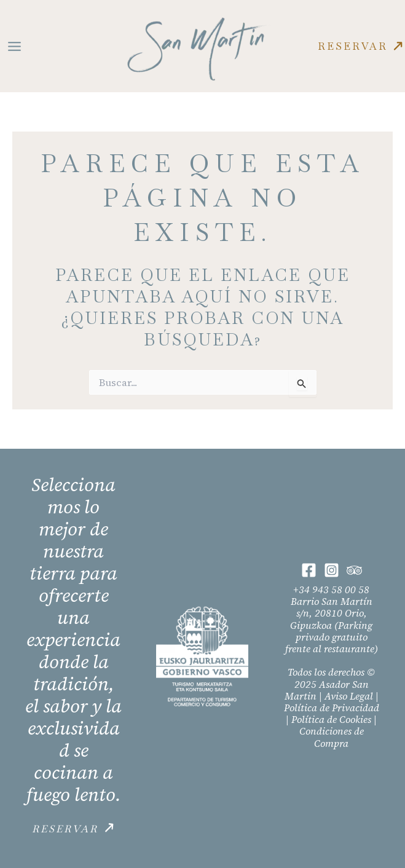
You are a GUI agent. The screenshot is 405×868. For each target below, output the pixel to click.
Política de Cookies (331, 719)
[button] (361, 46)
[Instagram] (332, 570)
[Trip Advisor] (354, 570)
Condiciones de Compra (332, 737)
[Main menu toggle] (14, 46)
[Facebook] (309, 570)
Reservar (65, 829)
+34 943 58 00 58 (331, 590)
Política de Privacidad (332, 708)
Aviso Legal (349, 696)
